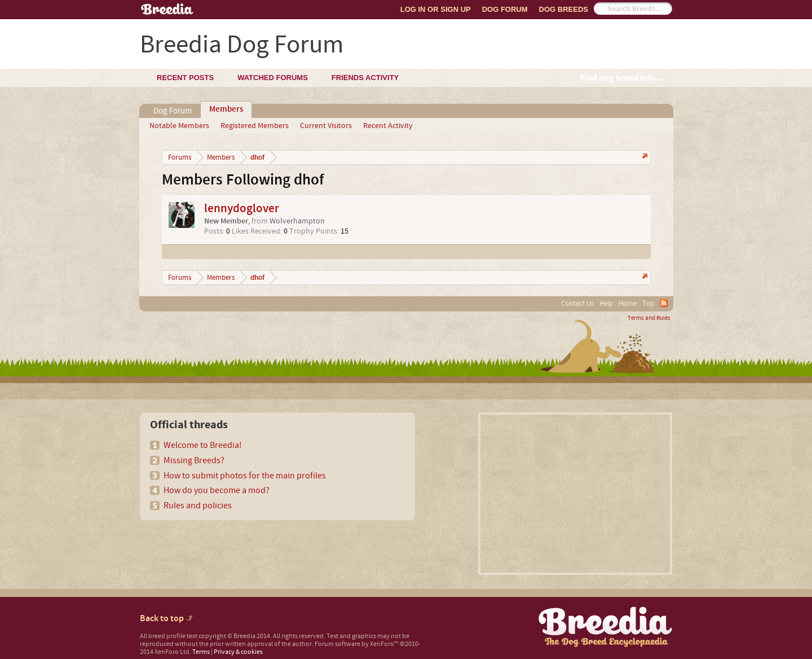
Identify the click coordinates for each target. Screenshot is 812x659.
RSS (664, 303)
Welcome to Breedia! (203, 445)
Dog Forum (505, 9)
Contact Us (577, 304)
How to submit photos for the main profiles (245, 476)
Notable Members (179, 126)
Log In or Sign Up (436, 9)
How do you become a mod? (217, 490)
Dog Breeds (564, 9)
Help (606, 304)
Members (226, 109)
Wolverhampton (297, 221)
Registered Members (255, 126)
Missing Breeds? (194, 460)
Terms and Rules (649, 318)
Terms (201, 652)
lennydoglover (242, 208)
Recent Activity (388, 126)
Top (648, 304)
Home (628, 304)
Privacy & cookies (238, 652)
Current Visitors (326, 126)
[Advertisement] (575, 494)
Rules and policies (198, 506)
